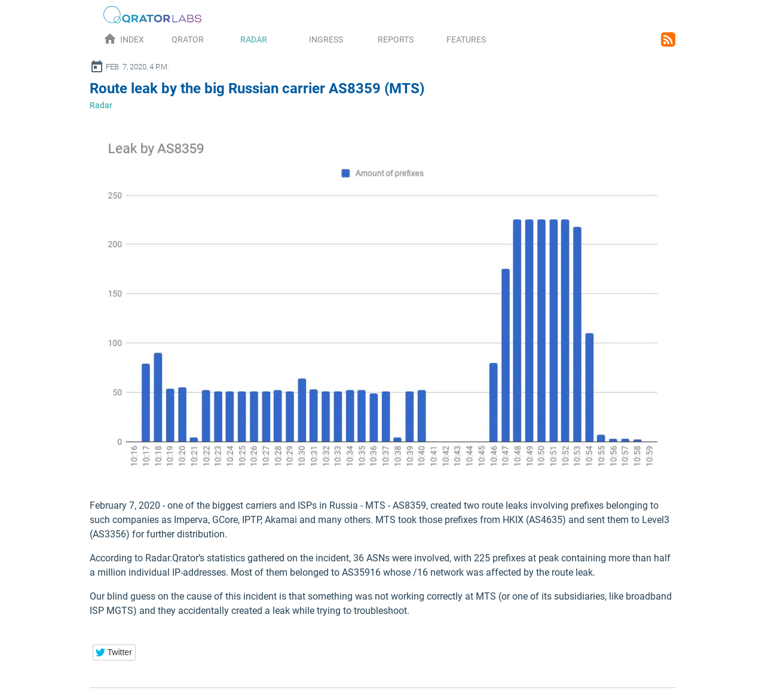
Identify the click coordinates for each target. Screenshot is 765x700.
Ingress (326, 39)
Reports (396, 39)
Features (466, 39)
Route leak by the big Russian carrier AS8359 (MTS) (257, 88)
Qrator (188, 39)
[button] (114, 652)
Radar (254, 39)
